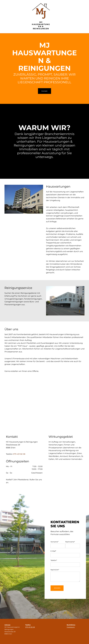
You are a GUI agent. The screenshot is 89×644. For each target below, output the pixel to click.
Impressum (71, 627)
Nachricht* (55, 570)
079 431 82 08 (19, 454)
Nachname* (70, 542)
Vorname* (54, 542)
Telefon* (54, 560)
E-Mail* (53, 551)
